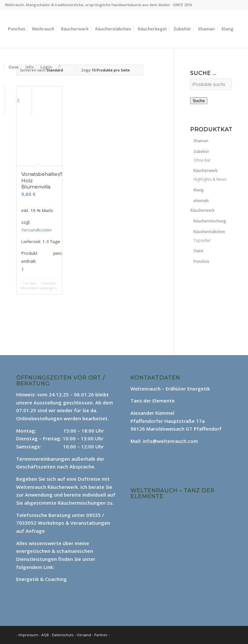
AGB (46, 635)
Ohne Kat (202, 160)
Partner (101, 635)
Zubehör (201, 151)
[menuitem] (17, 29)
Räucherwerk (206, 171)
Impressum (28, 635)
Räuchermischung (210, 221)
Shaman (201, 141)
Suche (199, 101)
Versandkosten (37, 230)
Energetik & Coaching (41, 579)
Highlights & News (210, 179)
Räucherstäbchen (209, 232)
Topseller (202, 240)
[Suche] (59, 67)
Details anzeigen (48, 285)
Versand (84, 635)
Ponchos (201, 261)
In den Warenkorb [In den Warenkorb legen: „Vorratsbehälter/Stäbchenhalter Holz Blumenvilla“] (30, 285)
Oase (198, 251)
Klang (199, 190)
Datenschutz (63, 635)
